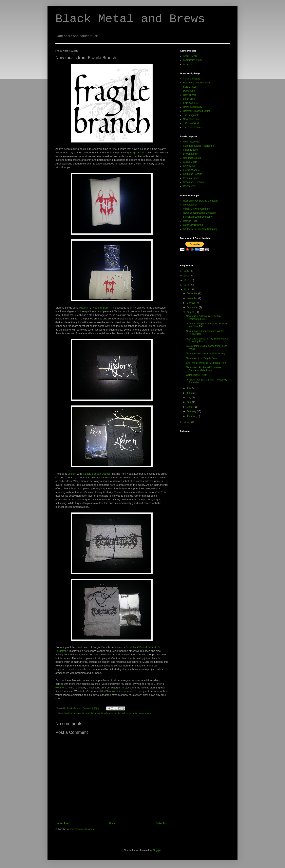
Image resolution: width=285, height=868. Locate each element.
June (190, 393)
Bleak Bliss (189, 99)
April (189, 402)
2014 (187, 285)
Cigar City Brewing (193, 225)
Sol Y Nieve (189, 166)
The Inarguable (191, 115)
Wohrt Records (191, 142)
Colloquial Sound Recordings (198, 146)
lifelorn (125, 713)
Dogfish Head (190, 221)
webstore (61, 688)
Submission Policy (193, 60)
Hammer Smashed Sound (197, 111)
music (141, 713)
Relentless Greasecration (196, 83)
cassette (80, 713)
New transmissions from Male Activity (206, 354)
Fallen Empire (190, 150)
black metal (70, 713)
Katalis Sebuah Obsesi (96, 474)
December (192, 293)
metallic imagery (192, 79)
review (149, 713)
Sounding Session (193, 174)
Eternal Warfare (191, 170)
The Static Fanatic (193, 127)
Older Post (162, 823)
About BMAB (190, 56)
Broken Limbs (190, 154)
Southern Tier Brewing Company (200, 229)
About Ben (189, 64)
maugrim (133, 713)
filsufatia (90, 713)
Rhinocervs (189, 186)
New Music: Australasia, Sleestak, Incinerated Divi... (204, 317)
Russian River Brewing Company (200, 201)
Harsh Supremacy (193, 107)
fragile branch (101, 713)
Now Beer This (191, 119)
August (191, 312)
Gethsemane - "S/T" (197, 375)
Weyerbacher (190, 205)
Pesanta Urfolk (191, 178)
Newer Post (63, 823)
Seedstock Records (193, 182)
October (191, 303)
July (189, 388)
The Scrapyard (191, 123)
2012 (187, 422)
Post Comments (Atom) (82, 829)
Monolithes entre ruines (121, 691)
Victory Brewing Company (197, 209)
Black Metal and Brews (130, 19)
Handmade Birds (192, 158)
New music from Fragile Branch (203, 358)
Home (112, 823)
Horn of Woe (190, 95)
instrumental (115, 713)
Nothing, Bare (101, 308)
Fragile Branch (138, 152)
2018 (187, 280)
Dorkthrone (189, 91)
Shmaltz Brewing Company (197, 217)
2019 (187, 276)
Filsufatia (131, 647)
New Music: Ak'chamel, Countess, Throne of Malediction (204, 369)
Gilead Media (190, 162)
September (193, 307)
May (189, 398)
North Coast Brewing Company (199, 213)
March (190, 407)
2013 (187, 290)
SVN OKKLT (190, 87)
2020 (187, 271)
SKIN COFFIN (191, 103)
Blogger (157, 850)
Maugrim (84, 308)
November (192, 298)
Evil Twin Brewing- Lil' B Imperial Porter (207, 363)
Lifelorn (72, 474)
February (192, 411)
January (191, 416)
